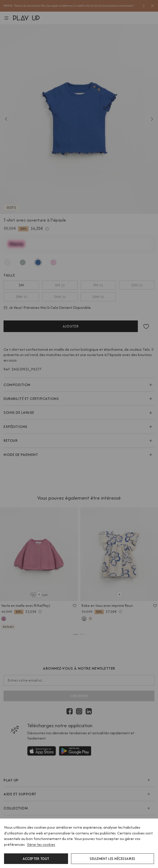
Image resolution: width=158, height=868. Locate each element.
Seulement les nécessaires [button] (113, 859)
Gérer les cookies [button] (41, 844)
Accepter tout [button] (36, 859)
